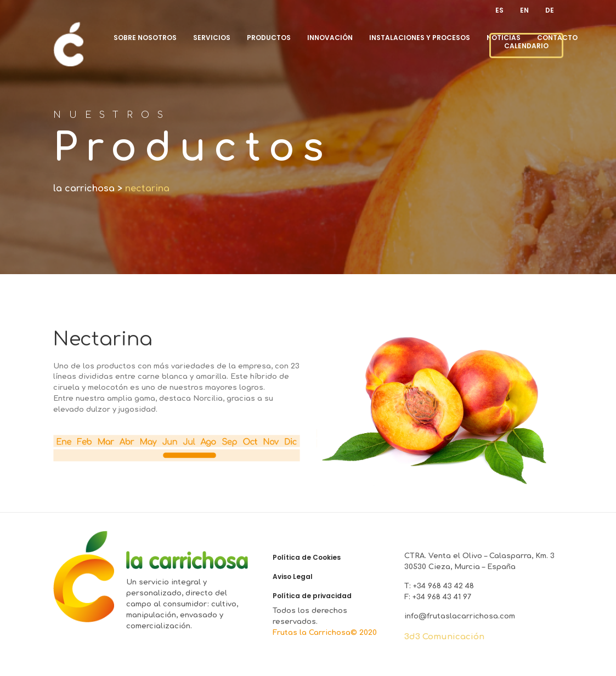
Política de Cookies (307, 558)
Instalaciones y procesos (420, 38)
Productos (269, 38)
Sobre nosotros (145, 38)
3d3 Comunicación (444, 637)
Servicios (212, 38)
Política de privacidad (312, 596)
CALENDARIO (526, 46)
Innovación (330, 38)
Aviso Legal (293, 577)
